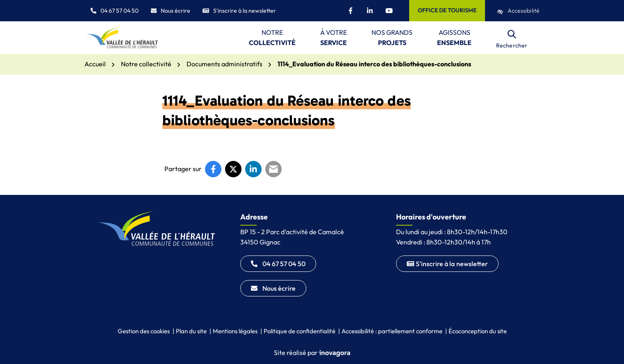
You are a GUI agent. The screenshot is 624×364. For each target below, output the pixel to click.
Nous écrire (171, 11)
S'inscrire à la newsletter (239, 11)
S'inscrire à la (447, 264)
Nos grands (392, 38)
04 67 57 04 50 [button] (115, 11)
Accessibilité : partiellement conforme (392, 331)
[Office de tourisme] (447, 11)
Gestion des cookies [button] (144, 331)
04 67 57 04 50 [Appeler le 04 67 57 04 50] (278, 264)
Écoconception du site (478, 331)
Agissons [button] (454, 38)
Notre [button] (272, 38)
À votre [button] (334, 38)
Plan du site (191, 331)
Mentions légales (235, 331)
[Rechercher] (512, 38)
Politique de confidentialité (299, 331)
